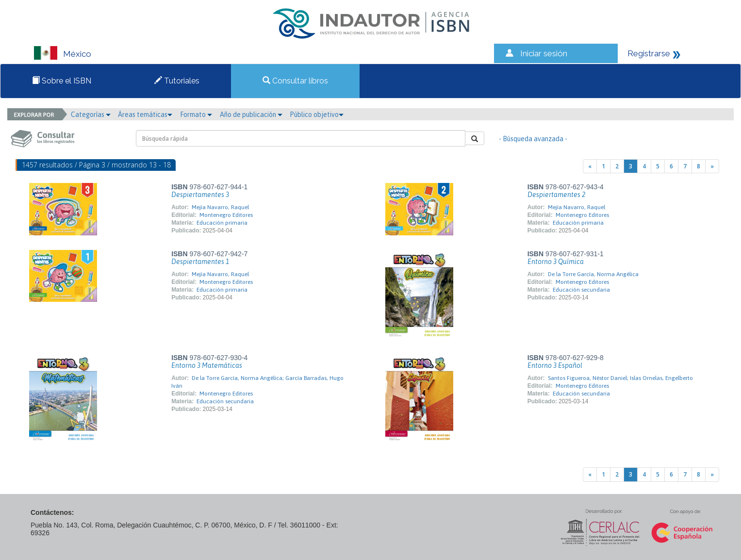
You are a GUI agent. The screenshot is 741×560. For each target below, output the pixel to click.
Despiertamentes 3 (200, 195)
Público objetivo (317, 115)
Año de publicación (251, 115)
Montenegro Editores (226, 215)
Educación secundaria (581, 290)
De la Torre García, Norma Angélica (593, 274)
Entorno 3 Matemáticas (207, 365)
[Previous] (590, 166)
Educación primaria (222, 223)
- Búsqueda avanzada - (533, 139)
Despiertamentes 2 (556, 195)
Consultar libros (295, 81)
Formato (196, 115)
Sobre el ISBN (62, 81)
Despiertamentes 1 (200, 262)
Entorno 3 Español (555, 365)
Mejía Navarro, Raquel (220, 207)
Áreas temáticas (145, 115)
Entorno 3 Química (556, 262)
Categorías (91, 115)
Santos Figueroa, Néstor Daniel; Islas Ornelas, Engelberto (620, 378)
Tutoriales (177, 81)
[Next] (712, 166)
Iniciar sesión (544, 53)
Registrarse (649, 53)
